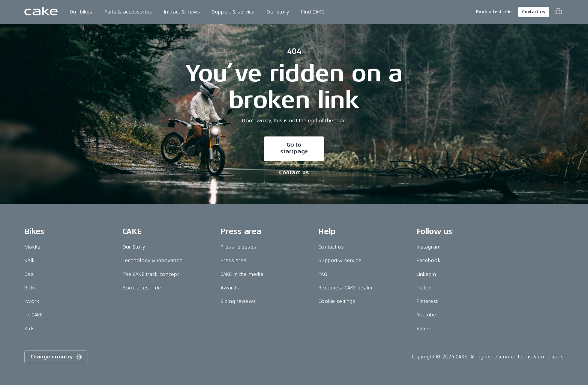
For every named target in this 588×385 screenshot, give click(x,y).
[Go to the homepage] (41, 12)
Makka (32, 247)
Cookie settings (337, 301)
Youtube (427, 315)
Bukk (30, 288)
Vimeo (424, 329)
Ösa (29, 274)
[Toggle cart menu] (558, 12)
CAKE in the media (242, 274)
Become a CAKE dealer (346, 288)
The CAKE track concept (151, 274)
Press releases (238, 247)
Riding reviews (238, 301)
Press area (233, 260)
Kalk (29, 260)
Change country (57, 357)
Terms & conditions (540, 357)
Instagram (429, 247)
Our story (278, 12)
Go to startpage (294, 148)
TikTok (424, 288)
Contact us (534, 12)
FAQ (323, 274)
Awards (230, 288)
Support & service (233, 12)
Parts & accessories (128, 12)
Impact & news (182, 12)
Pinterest (427, 301)
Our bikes (81, 12)
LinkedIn (426, 274)
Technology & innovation (153, 260)
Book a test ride (494, 12)
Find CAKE (313, 12)
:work (32, 301)
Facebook (429, 260)
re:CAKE (34, 315)
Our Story (134, 247)
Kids (29, 329)
